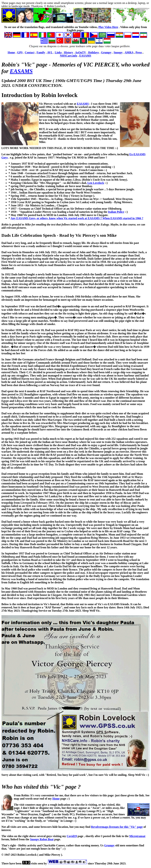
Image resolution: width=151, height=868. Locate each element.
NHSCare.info (69, 56)
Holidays (93, 52)
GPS (20, 52)
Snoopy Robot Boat (42, 839)
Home (11, 52)
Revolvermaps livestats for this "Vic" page (117, 827)
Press (139, 52)
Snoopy (118, 52)
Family (41, 52)
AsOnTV (80, 52)
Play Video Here (108, 27)
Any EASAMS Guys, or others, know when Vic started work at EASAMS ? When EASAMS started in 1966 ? (77, 218)
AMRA (129, 52)
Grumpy (106, 52)
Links (58, 52)
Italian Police (116, 212)
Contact (30, 52)
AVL (50, 52)
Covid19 (72, 836)
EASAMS (85, 56)
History (68, 52)
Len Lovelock (96, 183)
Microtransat (137, 836)
